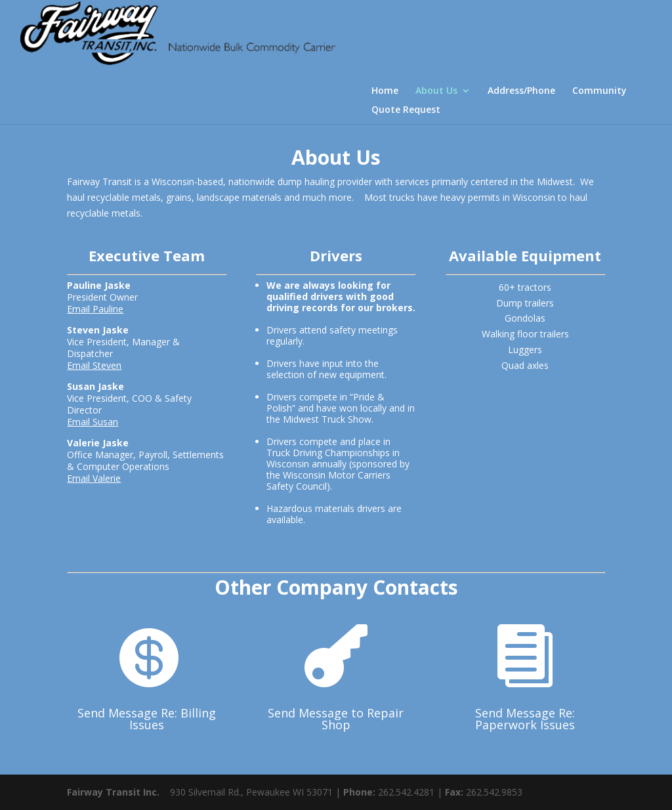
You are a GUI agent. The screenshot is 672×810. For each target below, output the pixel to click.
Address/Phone (521, 94)
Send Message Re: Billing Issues (147, 719)
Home (385, 94)
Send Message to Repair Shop (336, 719)
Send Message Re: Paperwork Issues (525, 719)
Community (599, 94)
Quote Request (406, 113)
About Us (436, 94)
